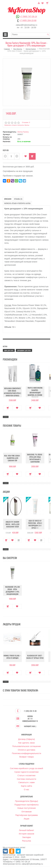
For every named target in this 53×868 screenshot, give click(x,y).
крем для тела (9, 350)
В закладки (26, 156)
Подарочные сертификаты (27, 805)
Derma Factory (31, 49)
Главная (7, 49)
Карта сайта (27, 786)
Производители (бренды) (26, 801)
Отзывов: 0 (26, 122)
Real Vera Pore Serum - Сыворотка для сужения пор (12, 458)
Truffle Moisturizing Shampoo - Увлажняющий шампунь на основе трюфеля (35, 393)
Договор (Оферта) (27, 739)
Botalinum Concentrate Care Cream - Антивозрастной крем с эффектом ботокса (12, 392)
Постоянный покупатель (39, 3)
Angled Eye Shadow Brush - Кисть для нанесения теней (13, 524)
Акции (26, 819)
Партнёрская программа (26, 815)
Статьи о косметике (26, 775)
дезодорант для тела (24, 350)
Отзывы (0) (18, 199)
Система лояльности (26, 779)
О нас (26, 790)
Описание (8, 199)
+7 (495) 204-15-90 (28, 20)
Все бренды (18, 49)
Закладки (26, 837)
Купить (32, 156)
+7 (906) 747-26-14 (28, 16)
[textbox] (30, 35)
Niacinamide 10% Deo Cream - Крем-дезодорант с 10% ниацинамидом (13, 590)
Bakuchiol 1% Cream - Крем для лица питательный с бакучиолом (35, 458)
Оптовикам (27, 812)
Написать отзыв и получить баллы (17, 125)
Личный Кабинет (26, 830)
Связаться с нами (26, 782)
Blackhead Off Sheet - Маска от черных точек (35, 657)
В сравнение (19, 540)
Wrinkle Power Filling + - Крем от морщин (12, 657)
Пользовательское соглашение (27, 746)
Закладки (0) (43, 3)
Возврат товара (26, 757)
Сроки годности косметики (26, 772)
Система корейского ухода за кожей (26, 768)
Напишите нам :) (30, 726)
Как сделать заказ (26, 743)
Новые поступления (27, 808)
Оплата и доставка (26, 750)
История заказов (27, 834)
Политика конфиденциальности (26, 753)
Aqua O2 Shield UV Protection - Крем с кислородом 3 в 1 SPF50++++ (35, 524)
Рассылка (26, 841)
